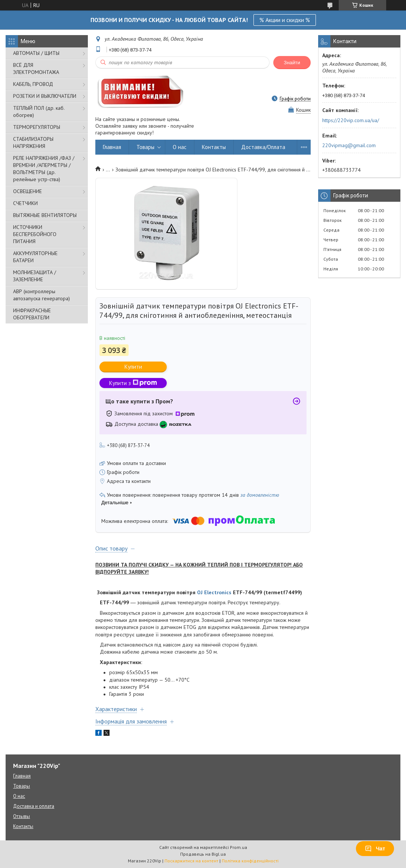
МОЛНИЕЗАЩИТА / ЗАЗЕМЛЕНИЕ (35, 276)
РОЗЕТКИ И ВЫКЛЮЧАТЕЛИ (45, 96)
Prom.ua (239, 847)
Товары (145, 147)
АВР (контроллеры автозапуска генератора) (41, 295)
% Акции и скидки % (285, 20)
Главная (112, 147)
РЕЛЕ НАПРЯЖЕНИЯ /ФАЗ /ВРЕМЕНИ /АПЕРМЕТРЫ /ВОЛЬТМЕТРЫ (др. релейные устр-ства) (44, 169)
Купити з (133, 383)
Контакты (214, 147)
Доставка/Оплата (263, 147)
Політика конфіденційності (250, 861)
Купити (133, 367)
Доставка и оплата (34, 806)
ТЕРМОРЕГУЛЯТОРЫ (37, 127)
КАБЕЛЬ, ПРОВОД (33, 84)
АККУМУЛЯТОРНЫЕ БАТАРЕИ (35, 257)
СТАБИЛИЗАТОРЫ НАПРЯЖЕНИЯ (33, 142)
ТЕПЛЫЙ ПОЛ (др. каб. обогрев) (39, 111)
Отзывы (21, 816)
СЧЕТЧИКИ (25, 203)
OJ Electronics (214, 592)
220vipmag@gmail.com (349, 145)
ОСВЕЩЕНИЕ (27, 191)
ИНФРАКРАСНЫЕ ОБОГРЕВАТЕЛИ (32, 314)
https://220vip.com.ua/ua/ (351, 120)
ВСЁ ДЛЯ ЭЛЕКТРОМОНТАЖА (36, 69)
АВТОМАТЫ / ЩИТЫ (36, 53)
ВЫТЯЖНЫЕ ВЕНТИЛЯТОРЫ (45, 215)
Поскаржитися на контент (191, 861)
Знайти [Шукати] (292, 63)
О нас (180, 147)
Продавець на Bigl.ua (203, 854)
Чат (375, 849)
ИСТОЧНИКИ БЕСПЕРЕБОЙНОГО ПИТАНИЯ (35, 234)
